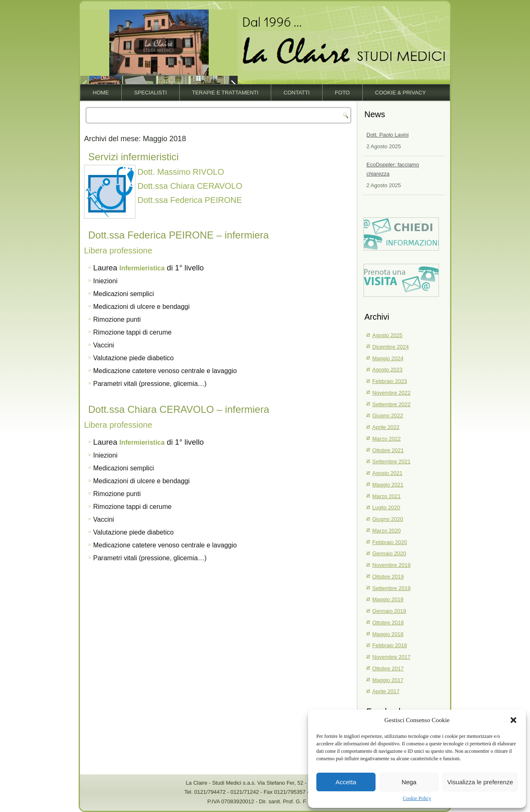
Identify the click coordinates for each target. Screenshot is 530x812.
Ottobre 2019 (388, 577)
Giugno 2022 (388, 416)
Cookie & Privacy (401, 93)
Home (101, 93)
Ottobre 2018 (388, 623)
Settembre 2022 (391, 404)
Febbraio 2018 (390, 645)
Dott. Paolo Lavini (388, 135)
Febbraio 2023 (390, 381)
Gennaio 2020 (389, 553)
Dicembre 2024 (390, 347)
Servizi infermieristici (134, 157)
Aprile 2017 (386, 691)
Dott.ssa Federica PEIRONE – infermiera (178, 235)
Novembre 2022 (391, 393)
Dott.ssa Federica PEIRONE (190, 200)
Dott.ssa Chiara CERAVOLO (190, 186)
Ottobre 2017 (388, 669)
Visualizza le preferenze (480, 782)
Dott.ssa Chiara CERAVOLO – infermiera (179, 409)
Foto (342, 93)
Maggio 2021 (388, 485)
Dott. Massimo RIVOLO (181, 172)
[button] (513, 720)
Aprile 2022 (386, 427)
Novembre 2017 (391, 657)
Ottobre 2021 (388, 450)
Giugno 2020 (388, 519)
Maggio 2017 (388, 680)
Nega (409, 782)
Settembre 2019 (391, 588)
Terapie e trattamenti (225, 93)
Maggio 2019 (388, 599)
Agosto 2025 (387, 335)
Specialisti (151, 93)
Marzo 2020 (387, 531)
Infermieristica (142, 268)
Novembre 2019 (391, 565)
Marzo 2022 (387, 439)
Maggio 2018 (388, 634)
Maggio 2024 (388, 358)
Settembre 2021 (391, 461)
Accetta (346, 782)
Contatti (297, 93)
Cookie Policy (417, 798)
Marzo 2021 (387, 496)
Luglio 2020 (386, 507)
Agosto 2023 (387, 370)
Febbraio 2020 (390, 542)
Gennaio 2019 (389, 611)
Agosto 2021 (387, 473)
